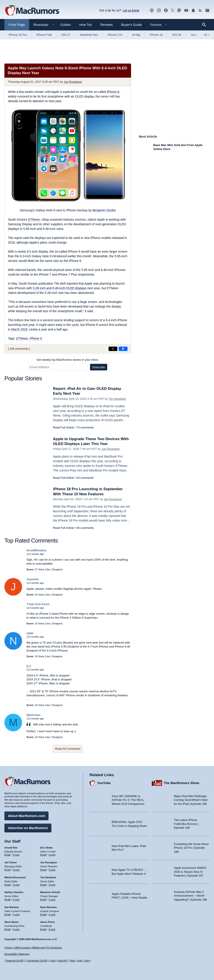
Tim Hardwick (117, 399)
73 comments (85, 427)
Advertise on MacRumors (28, 828)
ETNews (34, 220)
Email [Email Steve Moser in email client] (8, 929)
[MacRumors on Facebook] (166, 10)
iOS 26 (177, 35)
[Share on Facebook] (123, 349)
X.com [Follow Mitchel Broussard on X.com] (16, 885)
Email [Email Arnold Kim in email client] (8, 855)
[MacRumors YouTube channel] (186, 10)
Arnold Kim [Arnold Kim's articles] (11, 848)
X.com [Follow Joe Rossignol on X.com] (52, 870)
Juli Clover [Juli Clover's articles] (11, 862)
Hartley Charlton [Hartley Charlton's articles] (14, 892)
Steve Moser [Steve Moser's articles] (12, 922)
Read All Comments (68, 749)
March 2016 (19, 329)
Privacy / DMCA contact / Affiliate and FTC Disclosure (33, 948)
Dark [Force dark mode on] (87, 961)
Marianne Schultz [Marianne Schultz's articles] (50, 892)
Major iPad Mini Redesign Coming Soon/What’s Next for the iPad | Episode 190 (191, 800)
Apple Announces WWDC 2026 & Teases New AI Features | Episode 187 (190, 872)
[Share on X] (113, 349)
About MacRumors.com (26, 816)
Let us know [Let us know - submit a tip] (131, 10)
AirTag (136, 35)
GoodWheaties (37, 550)
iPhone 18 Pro (18, 35)
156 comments (19, 349)
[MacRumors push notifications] (193, 10)
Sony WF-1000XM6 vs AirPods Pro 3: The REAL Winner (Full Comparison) (128, 800)
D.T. (29, 666)
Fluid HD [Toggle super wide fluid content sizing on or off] (62, 961)
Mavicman (33, 715)
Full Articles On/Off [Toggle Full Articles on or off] (37, 961)
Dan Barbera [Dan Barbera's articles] (12, 907)
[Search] (206, 25)
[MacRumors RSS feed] (200, 10)
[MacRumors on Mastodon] (179, 10)
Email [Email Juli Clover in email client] (8, 870)
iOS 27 (66, 35)
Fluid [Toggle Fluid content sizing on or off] (53, 961)
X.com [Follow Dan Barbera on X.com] (16, 914)
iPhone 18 (156, 35)
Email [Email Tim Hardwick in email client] (43, 885)
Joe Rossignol (73, 82)
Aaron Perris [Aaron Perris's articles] (48, 922)
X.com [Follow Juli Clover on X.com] (16, 870)
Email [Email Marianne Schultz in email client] (43, 899)
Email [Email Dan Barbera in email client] (8, 914)
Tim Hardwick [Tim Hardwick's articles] (48, 877)
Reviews (106, 25)
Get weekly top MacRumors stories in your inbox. (68, 360)
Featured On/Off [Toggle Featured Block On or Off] (14, 961)
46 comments (85, 528)
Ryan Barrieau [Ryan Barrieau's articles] (49, 907)
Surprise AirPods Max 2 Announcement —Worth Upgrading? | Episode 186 (190, 896)
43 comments (85, 478)
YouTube (104, 783)
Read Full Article (63, 427)
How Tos (85, 25)
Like (48, 569)
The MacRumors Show (181, 783)
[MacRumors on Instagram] (159, 10)
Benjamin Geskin (104, 210)
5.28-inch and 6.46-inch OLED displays (60, 288)
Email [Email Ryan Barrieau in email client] (43, 914)
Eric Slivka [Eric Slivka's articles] (47, 848)
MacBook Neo (89, 35)
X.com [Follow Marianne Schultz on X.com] (52, 899)
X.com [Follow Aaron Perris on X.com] (52, 929)
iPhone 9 (36, 338)
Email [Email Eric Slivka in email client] (43, 855)
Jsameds (33, 579)
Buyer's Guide (131, 25)
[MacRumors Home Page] (32, 11)
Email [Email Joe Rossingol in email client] (43, 870)
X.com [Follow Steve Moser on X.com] (16, 929)
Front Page (17, 25)
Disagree (57, 569)
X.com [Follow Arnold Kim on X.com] (16, 855)
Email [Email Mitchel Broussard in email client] (8, 885)
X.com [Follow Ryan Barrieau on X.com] (52, 914)
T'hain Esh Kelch (38, 604)
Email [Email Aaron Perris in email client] (43, 929)
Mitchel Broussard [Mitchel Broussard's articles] (15, 877)
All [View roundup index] (207, 35)
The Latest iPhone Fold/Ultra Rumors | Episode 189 (186, 824)
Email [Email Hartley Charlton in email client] (8, 899)
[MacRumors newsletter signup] (207, 10)
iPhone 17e (115, 35)
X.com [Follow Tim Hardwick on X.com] (52, 885)
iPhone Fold (44, 35)
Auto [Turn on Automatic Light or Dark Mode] (73, 961)
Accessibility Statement (17, 954)
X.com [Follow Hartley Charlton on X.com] (16, 899)
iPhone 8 (113, 92)
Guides (66, 25)
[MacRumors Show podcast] (152, 10)
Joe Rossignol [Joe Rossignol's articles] (49, 862)
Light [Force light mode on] (80, 961)
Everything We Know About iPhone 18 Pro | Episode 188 (191, 848)
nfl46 (30, 633)
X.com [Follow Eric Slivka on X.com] (52, 855)
